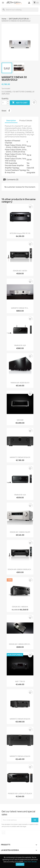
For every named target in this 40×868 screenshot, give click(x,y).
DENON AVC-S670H (20, 271)
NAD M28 (20, 420)
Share (9, 111)
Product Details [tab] (26, 121)
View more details (30, 862)
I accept (20, 864)
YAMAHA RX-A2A (20, 345)
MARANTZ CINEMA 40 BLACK (20, 756)
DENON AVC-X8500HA (20, 607)
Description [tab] (11, 121)
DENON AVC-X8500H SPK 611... (20, 644)
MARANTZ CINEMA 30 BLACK (20, 719)
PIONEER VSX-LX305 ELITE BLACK (20, 794)
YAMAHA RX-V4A (20, 495)
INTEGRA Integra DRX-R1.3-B (20, 233)
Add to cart (20, 103)
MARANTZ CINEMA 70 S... (20, 308)
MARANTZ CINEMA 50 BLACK (20, 457)
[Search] (20, 10)
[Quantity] (4, 103)
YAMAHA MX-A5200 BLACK (20, 383)
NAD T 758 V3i (20, 681)
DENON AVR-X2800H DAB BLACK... (20, 569)
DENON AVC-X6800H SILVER (20, 532)
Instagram (4, 832)
